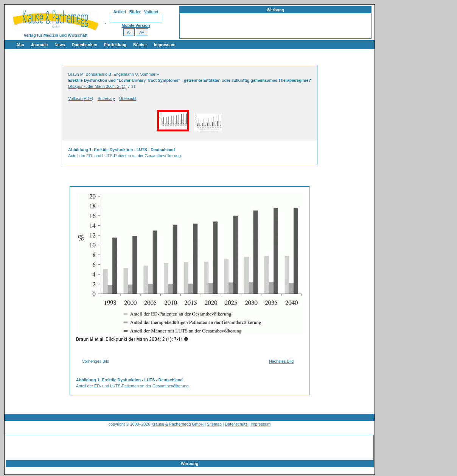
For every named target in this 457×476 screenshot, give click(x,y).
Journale (39, 45)
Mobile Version (136, 25)
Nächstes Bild (281, 361)
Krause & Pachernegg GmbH (177, 424)
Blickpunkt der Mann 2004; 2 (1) (97, 86)
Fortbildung (115, 45)
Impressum (165, 45)
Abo (20, 45)
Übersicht (128, 98)
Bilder (135, 12)
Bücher (140, 45)
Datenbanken (85, 45)
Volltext (151, 12)
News (60, 45)
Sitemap (214, 424)
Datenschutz (236, 424)
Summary (106, 98)
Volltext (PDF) (81, 98)
